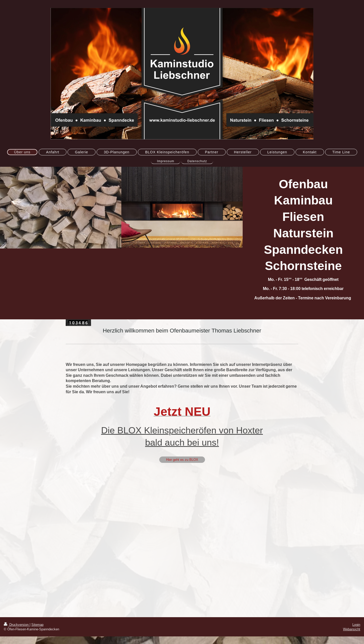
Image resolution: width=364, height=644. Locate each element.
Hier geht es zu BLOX (182, 460)
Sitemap (37, 625)
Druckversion (17, 625)
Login (356, 625)
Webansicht (352, 629)
